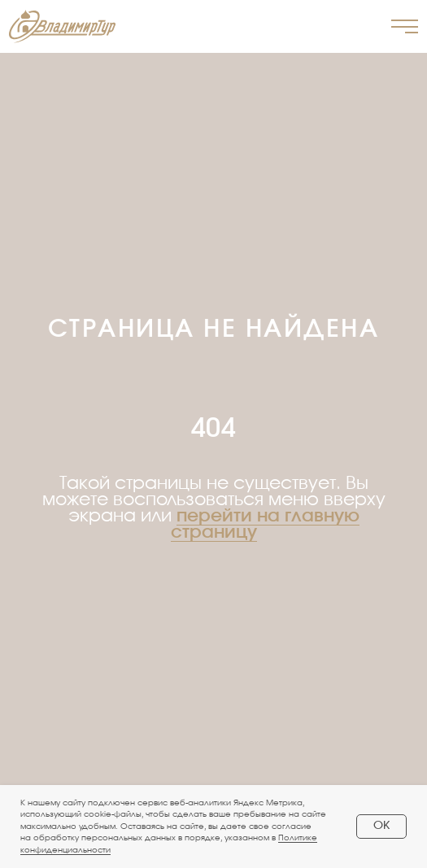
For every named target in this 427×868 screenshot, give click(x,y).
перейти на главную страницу (265, 524)
